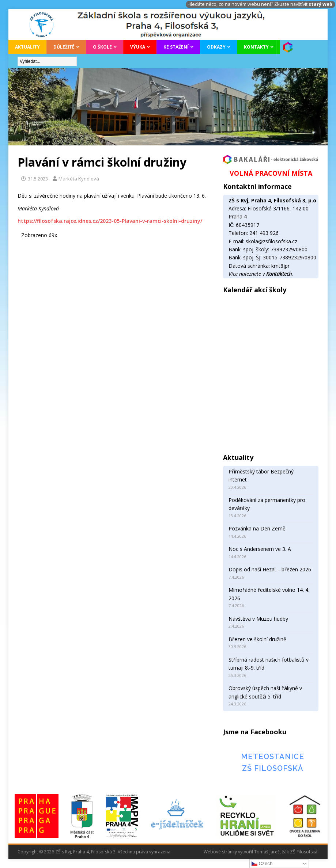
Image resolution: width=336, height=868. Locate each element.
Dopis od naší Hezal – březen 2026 (270, 569)
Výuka (138, 47)
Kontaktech (279, 274)
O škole (102, 47)
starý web (320, 4)
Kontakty (256, 47)
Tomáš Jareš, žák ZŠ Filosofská (286, 852)
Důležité (64, 47)
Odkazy (216, 47)
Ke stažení (176, 47)
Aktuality (27, 47)
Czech (262, 864)
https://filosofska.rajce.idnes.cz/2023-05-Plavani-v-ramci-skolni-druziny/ (110, 221)
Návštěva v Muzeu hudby (258, 619)
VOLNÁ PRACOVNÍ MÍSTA (271, 173)
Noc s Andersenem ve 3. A (260, 549)
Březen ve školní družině (257, 639)
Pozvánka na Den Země (257, 528)
